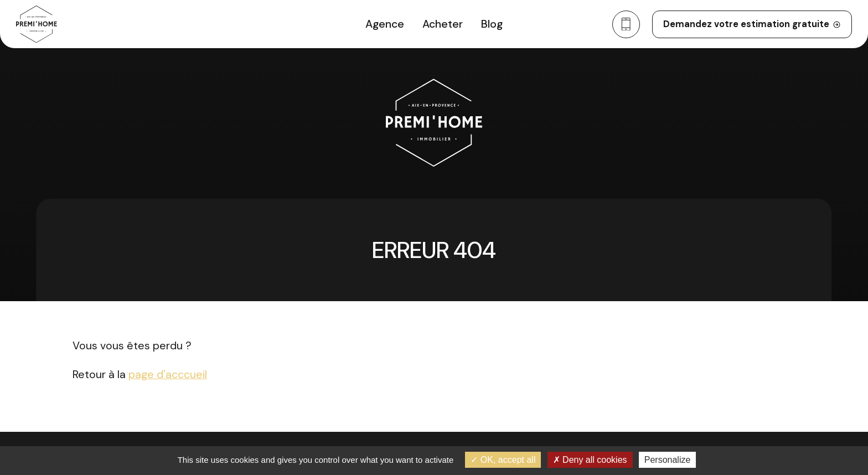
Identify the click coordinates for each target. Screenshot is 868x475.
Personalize (668, 460)
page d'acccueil (168, 375)
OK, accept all (503, 460)
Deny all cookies (590, 460)
